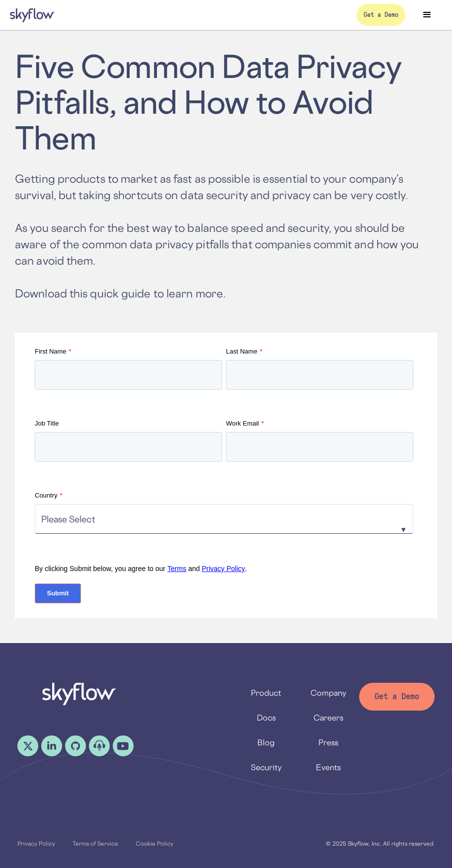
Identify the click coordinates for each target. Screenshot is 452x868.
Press (328, 742)
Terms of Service (95, 843)
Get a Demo (397, 696)
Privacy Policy (223, 569)
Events (328, 767)
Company (328, 693)
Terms (177, 569)
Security (266, 767)
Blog (266, 742)
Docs (266, 718)
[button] (427, 15)
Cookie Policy (154, 843)
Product (266, 693)
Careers (328, 718)
